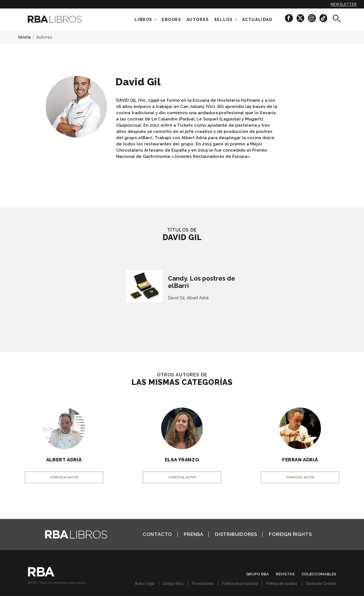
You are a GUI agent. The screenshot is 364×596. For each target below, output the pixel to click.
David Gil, (177, 298)
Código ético (173, 584)
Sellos (223, 20)
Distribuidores (236, 534)
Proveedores (203, 584)
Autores (44, 37)
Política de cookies (282, 584)
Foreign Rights (290, 534)
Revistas (285, 574)
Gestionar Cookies (321, 584)
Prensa (194, 534)
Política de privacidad (240, 584)
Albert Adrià (198, 298)
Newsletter (344, 4)
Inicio (25, 37)
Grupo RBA (258, 574)
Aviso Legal (145, 584)
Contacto (157, 534)
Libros (143, 20)
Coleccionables (319, 574)
